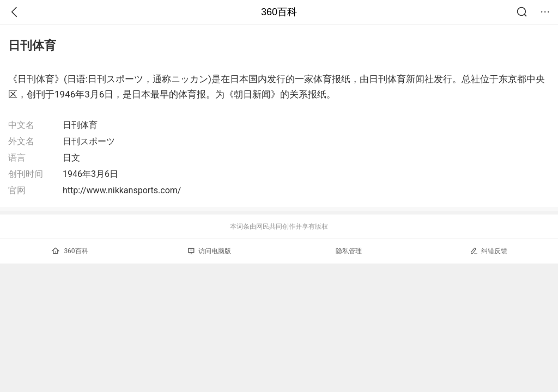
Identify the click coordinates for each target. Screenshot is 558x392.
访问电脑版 (210, 251)
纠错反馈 (489, 251)
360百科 (279, 12)
